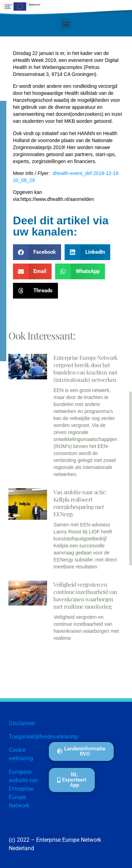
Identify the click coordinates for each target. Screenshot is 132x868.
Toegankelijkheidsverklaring (43, 737)
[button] (66, 24)
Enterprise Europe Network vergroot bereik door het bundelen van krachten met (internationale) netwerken (85, 369)
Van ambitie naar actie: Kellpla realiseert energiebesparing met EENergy (80, 503)
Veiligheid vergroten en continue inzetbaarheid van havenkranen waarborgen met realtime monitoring (85, 595)
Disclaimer (22, 723)
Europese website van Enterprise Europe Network (24, 789)
